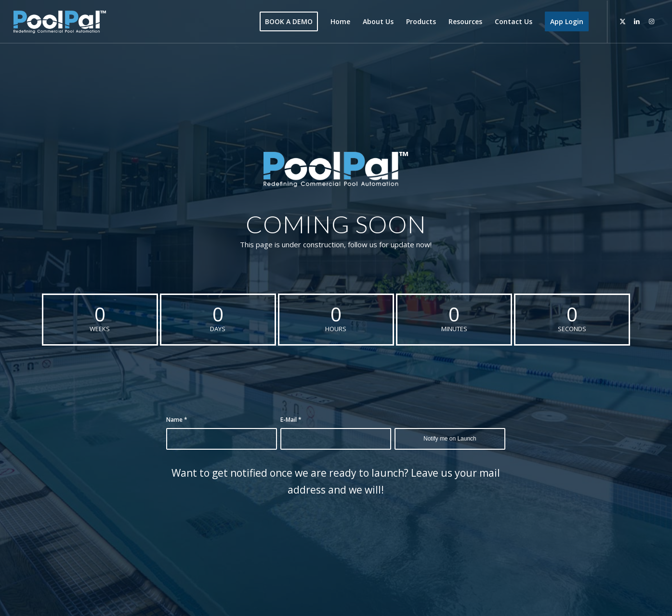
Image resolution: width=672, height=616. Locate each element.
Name (177, 420)
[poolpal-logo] (60, 22)
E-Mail (291, 420)
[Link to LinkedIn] (637, 21)
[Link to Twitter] (622, 21)
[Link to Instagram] (651, 21)
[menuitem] (289, 22)
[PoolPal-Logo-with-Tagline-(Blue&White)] (336, 170)
